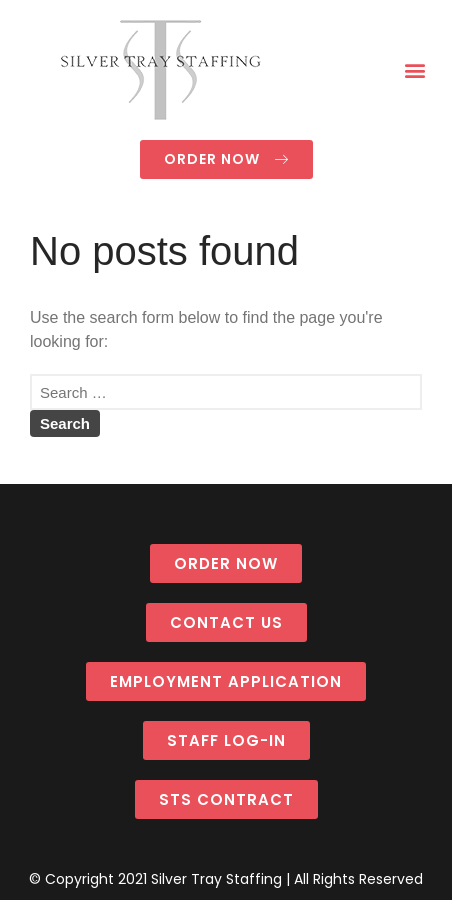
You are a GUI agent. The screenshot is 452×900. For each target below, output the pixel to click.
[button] (415, 70)
